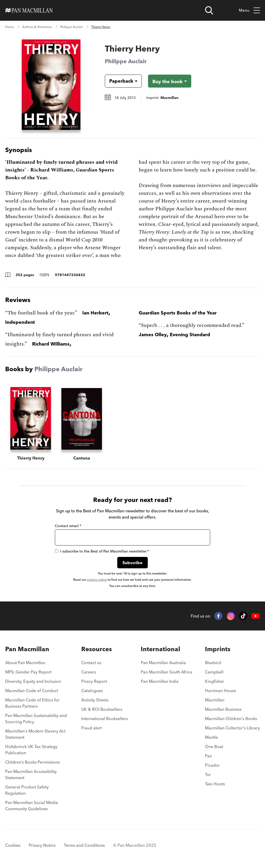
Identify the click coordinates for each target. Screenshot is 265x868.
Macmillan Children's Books (231, 719)
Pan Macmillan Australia (163, 663)
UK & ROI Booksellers (102, 709)
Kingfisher (215, 681)
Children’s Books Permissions (32, 762)
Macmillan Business (223, 709)
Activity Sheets (95, 700)
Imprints (218, 649)
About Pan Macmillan (25, 663)
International (160, 649)
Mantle (211, 737)
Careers (89, 672)
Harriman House (220, 691)
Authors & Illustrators (37, 27)
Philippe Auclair (71, 27)
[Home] (29, 10)
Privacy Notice (42, 845)
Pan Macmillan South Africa (167, 672)
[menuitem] (37, 664)
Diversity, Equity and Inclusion (33, 681)
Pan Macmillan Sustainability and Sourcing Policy (36, 719)
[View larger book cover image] (51, 85)
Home (10, 27)
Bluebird (213, 663)
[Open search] (209, 10)
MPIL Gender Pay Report (28, 672)
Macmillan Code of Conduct (32, 691)
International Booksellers (105, 719)
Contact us (91, 663)
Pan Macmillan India (160, 681)
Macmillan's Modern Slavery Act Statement (35, 734)
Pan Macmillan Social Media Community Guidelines (32, 806)
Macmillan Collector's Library (232, 728)
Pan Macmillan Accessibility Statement (31, 774)
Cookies (13, 845)
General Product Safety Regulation (27, 790)
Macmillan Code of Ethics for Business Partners (32, 703)
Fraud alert (91, 728)
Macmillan (215, 700)
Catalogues (92, 691)
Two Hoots (215, 784)
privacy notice (97, 580)
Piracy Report (94, 681)
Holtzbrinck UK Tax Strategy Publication (31, 750)
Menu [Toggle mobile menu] (249, 10)
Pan (208, 756)
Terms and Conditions (84, 845)
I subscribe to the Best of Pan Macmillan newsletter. (102, 551)
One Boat (214, 747)
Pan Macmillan (27, 649)
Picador (212, 765)
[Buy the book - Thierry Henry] (170, 81)
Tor (208, 774)
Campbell (214, 672)
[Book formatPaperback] (119, 81)
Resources (97, 649)
